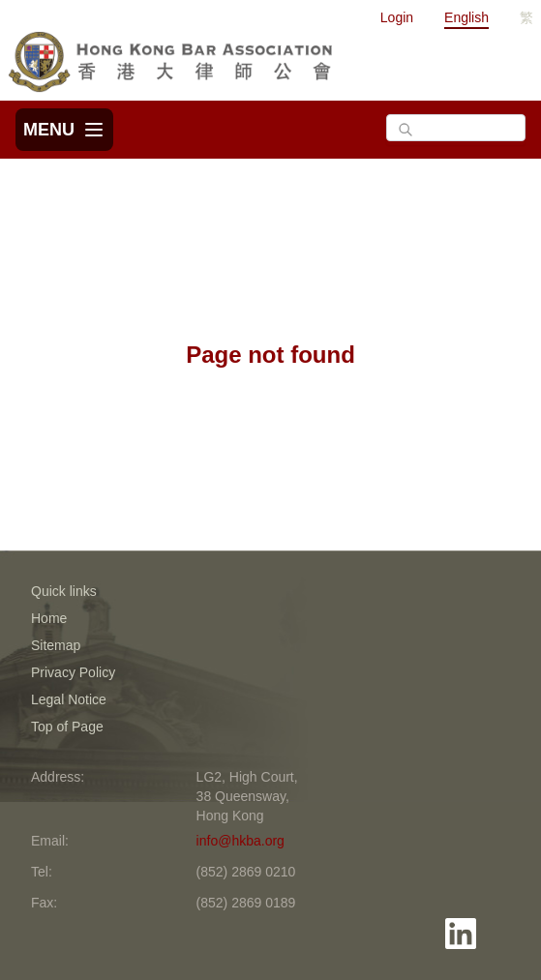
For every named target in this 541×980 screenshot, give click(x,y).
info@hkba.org (240, 841)
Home (49, 618)
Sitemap (56, 645)
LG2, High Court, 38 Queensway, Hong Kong (247, 796)
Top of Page (67, 727)
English (466, 17)
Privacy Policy (73, 672)
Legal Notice (69, 699)
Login (397, 17)
